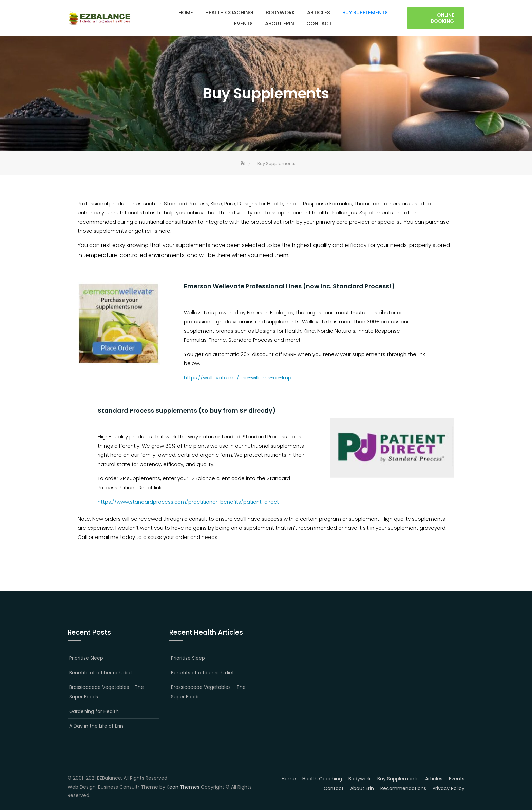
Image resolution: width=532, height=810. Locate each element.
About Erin (280, 24)
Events (243, 24)
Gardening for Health (94, 711)
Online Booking (442, 18)
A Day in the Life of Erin (96, 726)
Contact (319, 24)
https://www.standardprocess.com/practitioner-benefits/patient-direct (188, 502)
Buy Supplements (365, 12)
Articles (319, 12)
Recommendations (403, 788)
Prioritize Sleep (86, 658)
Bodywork (280, 12)
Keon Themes (183, 787)
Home (186, 12)
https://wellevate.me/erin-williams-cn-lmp (238, 378)
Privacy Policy (449, 788)
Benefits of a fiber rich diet (101, 673)
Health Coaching (229, 12)
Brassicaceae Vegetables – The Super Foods (107, 692)
